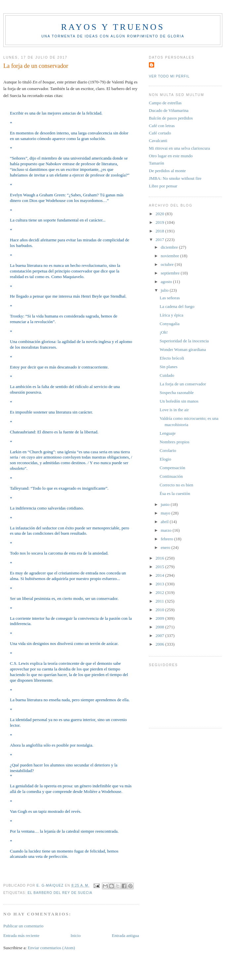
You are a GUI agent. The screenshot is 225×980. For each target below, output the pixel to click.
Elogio (165, 459)
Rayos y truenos (113, 27)
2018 (160, 231)
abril (165, 522)
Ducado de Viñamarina (169, 110)
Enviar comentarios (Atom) (51, 948)
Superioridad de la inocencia (184, 341)
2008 (160, 627)
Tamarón (157, 163)
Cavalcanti (158, 141)
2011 (160, 601)
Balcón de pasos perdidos (171, 118)
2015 (160, 567)
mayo (166, 513)
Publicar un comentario (23, 926)
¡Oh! (164, 332)
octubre (168, 264)
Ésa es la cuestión (175, 493)
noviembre (171, 256)
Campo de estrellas (165, 103)
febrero (168, 539)
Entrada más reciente (21, 935)
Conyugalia (169, 324)
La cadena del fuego (177, 306)
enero (166, 547)
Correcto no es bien (176, 485)
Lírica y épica (171, 315)
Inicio (75, 935)
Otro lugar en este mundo (171, 156)
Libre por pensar (163, 186)
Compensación (172, 468)
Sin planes (168, 367)
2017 (160, 240)
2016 (160, 558)
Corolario (168, 450)
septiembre (171, 273)
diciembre (170, 247)
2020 (160, 214)
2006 (160, 644)
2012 (160, 592)
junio (166, 504)
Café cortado (160, 133)
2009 (160, 618)
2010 (160, 610)
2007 (160, 636)
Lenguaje (167, 433)
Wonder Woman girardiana (183, 349)
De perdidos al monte (167, 171)
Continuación (171, 476)
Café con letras (162, 126)
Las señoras (170, 298)
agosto (167, 282)
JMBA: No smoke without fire (175, 178)
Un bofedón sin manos (179, 401)
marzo (167, 530)
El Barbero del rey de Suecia (60, 893)
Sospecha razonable (177, 392)
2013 (160, 584)
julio (165, 290)
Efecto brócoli (172, 358)
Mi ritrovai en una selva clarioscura (179, 148)
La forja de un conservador (183, 384)
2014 (160, 575)
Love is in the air (174, 410)
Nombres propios (174, 442)
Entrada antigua (125, 935)
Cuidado (167, 375)
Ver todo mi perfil (169, 76)
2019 (160, 222)
